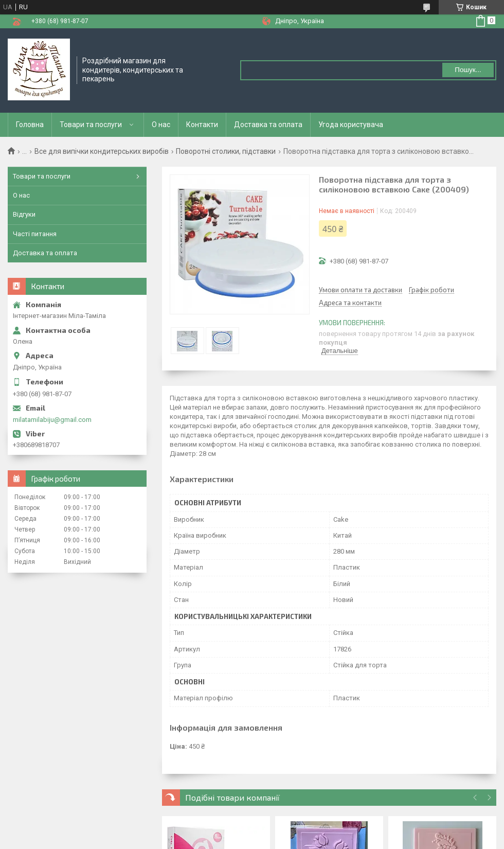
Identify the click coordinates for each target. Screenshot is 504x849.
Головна (30, 125)
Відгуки (24, 214)
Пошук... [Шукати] (468, 70)
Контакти (202, 125)
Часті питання (35, 234)
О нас (161, 125)
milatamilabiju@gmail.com (52, 420)
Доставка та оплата (268, 125)
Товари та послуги (91, 125)
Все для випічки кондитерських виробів (102, 151)
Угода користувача (351, 125)
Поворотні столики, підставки (226, 151)
